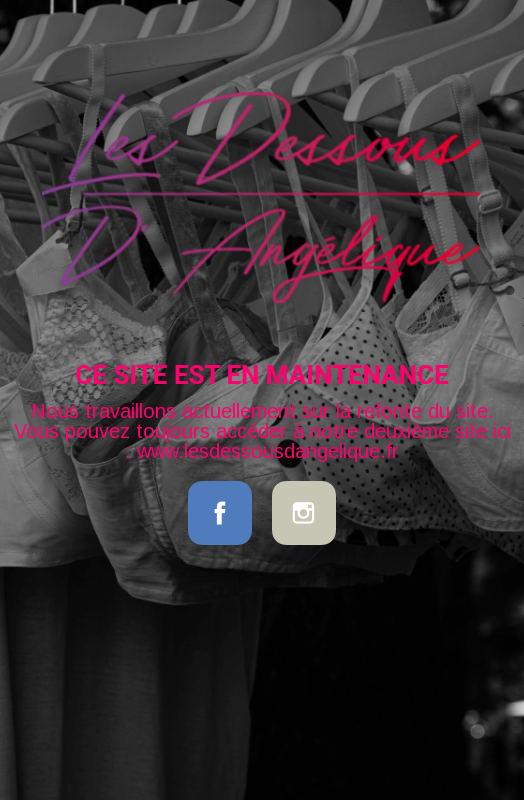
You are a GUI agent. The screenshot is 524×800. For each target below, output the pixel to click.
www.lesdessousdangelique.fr (268, 451)
